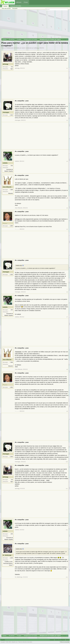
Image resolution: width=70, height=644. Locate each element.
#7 (67, 317)
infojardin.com (14, 642)
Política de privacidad (65, 642)
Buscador (15, 8)
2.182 (11, 115)
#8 (67, 369)
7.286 (11, 190)
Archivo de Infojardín (60, 640)
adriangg (36, 48)
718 (12, 67)
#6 (67, 292)
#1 (67, 68)
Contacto (52, 640)
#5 (67, 229)
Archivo (5, 6)
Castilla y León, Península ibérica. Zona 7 (8, 563)
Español (3, 640)
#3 (67, 161)
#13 (67, 577)
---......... (5, 223)
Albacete (10, 193)
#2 (67, 120)
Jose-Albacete (7, 187)
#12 (67, 530)
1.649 (11, 558)
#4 (67, 208)
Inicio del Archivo (6, 8)
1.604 (11, 226)
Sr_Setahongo (7, 555)
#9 (67, 411)
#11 (67, 489)
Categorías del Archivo (16, 6)
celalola (5, 163)
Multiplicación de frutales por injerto (16, 48)
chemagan (6, 112)
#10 (67, 462)
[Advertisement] (35, 25)
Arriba (67, 640)
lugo (12, 69)
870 (12, 166)
